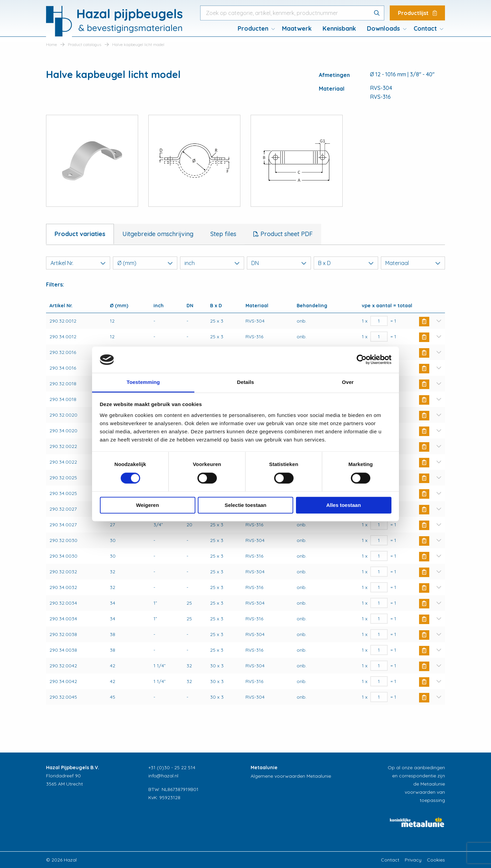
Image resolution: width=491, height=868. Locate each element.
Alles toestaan (344, 505)
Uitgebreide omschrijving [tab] (158, 234)
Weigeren (147, 505)
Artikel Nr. (78, 263)
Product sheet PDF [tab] (286, 234)
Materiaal (413, 263)
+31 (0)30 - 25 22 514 (172, 768)
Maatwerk (297, 28)
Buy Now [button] (424, 322)
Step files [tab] (223, 234)
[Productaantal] (379, 321)
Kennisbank (339, 28)
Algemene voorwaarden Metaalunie (291, 776)
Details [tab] (245, 382)
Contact (425, 28)
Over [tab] (348, 382)
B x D (346, 263)
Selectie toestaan (246, 505)
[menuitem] (254, 29)
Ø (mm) (145, 263)
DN (279, 263)
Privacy (413, 860)
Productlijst (417, 13)
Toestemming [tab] (143, 382)
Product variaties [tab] (80, 234)
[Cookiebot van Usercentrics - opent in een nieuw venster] (362, 360)
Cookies (436, 860)
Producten (253, 28)
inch (212, 263)
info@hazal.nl (163, 776)
